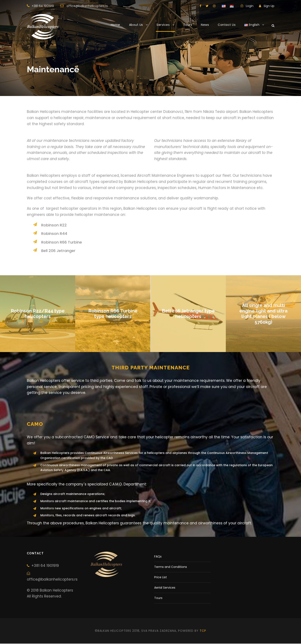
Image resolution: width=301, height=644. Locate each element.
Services (163, 25)
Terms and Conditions (171, 567)
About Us (136, 25)
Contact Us (227, 25)
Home (116, 25)
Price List (161, 578)
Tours (188, 25)
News (205, 25)
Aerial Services (165, 588)
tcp (203, 631)
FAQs (158, 557)
